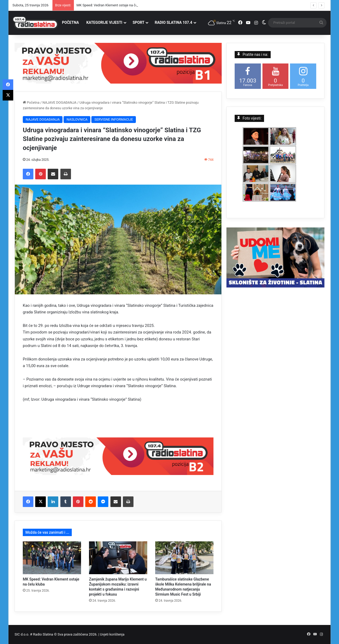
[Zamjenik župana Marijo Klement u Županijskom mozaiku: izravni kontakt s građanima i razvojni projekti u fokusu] (118, 558)
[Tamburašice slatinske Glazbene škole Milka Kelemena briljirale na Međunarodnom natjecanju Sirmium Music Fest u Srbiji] (184, 558)
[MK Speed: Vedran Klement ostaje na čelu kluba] (52, 558)
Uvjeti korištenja (112, 634)
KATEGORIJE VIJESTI (104, 22)
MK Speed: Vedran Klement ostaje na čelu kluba (113, 5)
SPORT (139, 22)
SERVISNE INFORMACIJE (114, 119)
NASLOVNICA (77, 119)
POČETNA (70, 22)
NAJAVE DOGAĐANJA (59, 102)
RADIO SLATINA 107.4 (173, 22)
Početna (31, 102)
